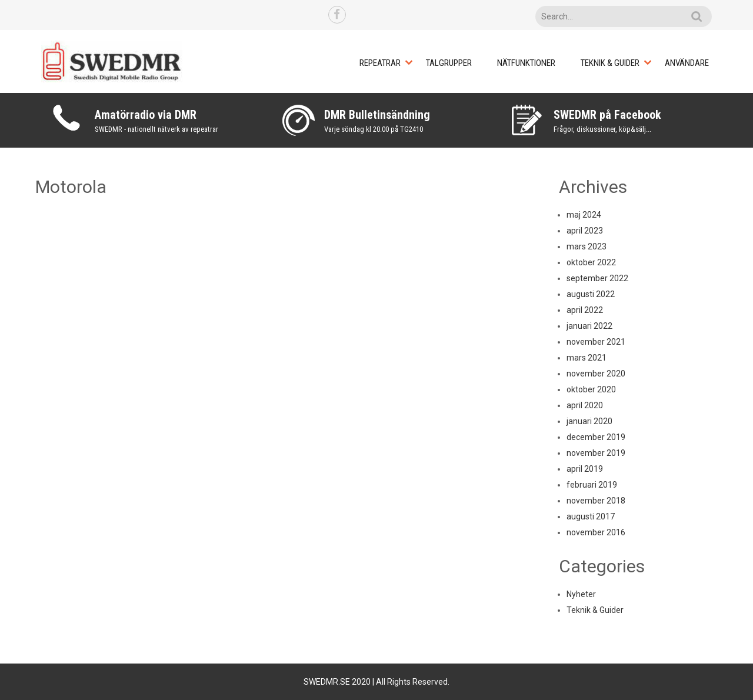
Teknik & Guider (610, 63)
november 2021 (596, 342)
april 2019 (585, 469)
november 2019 (596, 453)
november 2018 (596, 501)
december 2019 (596, 437)
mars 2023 (587, 246)
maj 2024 (584, 215)
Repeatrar (380, 63)
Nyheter (581, 594)
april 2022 (585, 310)
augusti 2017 (591, 516)
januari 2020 (589, 421)
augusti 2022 (591, 294)
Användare (687, 63)
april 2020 (585, 405)
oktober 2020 (591, 389)
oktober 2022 (591, 262)
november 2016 (596, 532)
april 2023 (585, 231)
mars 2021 (587, 358)
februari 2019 (592, 485)
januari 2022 (589, 326)
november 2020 (596, 374)
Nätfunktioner (526, 63)
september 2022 (597, 278)
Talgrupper (449, 63)
